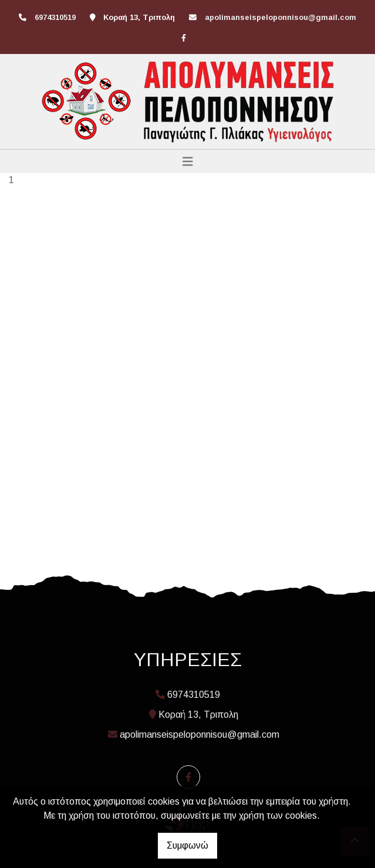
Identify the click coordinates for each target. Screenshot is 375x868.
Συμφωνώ (187, 845)
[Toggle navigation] (188, 161)
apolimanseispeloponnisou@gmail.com (281, 17)
